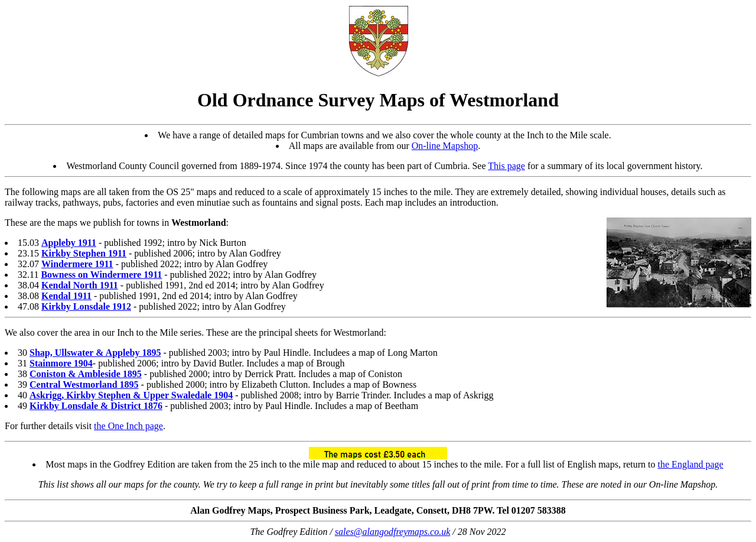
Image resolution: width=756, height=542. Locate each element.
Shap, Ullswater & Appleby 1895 (95, 353)
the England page (691, 464)
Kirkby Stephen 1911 (84, 253)
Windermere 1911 (77, 264)
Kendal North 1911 (80, 285)
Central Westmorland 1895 (84, 384)
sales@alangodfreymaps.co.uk (392, 532)
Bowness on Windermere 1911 (101, 275)
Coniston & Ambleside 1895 (86, 374)
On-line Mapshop (445, 146)
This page (506, 166)
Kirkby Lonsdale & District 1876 (96, 406)
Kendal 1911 (66, 296)
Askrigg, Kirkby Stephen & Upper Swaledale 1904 (131, 395)
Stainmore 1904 (61, 363)
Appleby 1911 (69, 243)
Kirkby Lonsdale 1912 (86, 306)
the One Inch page (128, 426)
